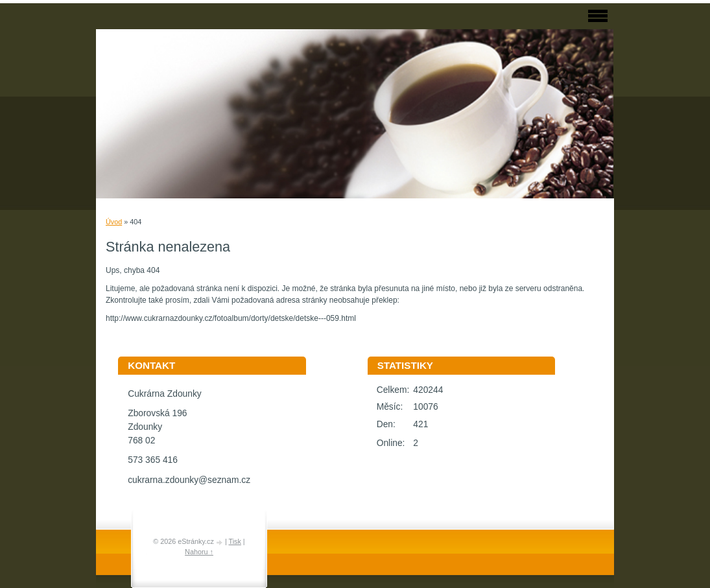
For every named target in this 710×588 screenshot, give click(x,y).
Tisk (234, 541)
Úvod (114, 222)
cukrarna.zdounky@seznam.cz (189, 480)
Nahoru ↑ (199, 552)
